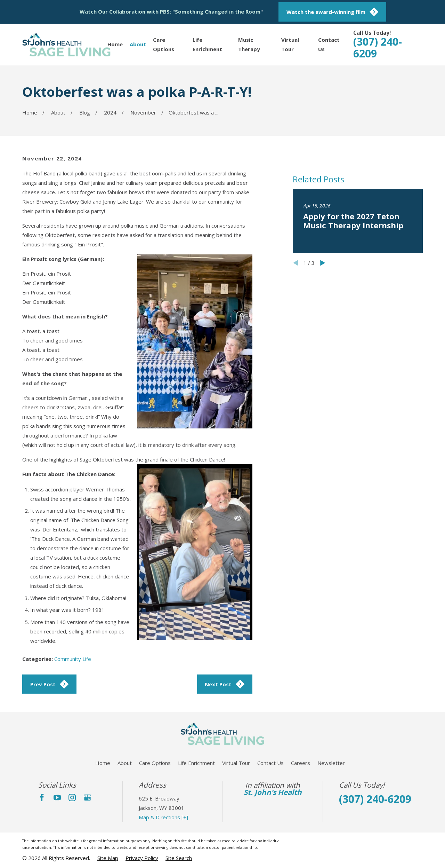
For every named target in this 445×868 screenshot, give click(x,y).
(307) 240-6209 (378, 48)
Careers (301, 763)
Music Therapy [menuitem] (249, 44)
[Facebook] (42, 798)
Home (103, 763)
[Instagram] (72, 798)
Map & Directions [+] (163, 817)
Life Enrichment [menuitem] (207, 44)
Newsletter (331, 763)
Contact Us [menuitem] (329, 44)
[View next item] (323, 361)
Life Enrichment (196, 763)
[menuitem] (108, 858)
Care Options (155, 763)
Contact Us (270, 763)
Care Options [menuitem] (164, 44)
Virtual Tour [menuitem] (290, 44)
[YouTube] (57, 798)
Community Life (73, 659)
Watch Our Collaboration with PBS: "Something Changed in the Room (170, 11)
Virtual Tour (236, 763)
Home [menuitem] (115, 44)
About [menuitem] (138, 44)
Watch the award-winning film (333, 12)
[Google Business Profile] (87, 798)
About (125, 763)
